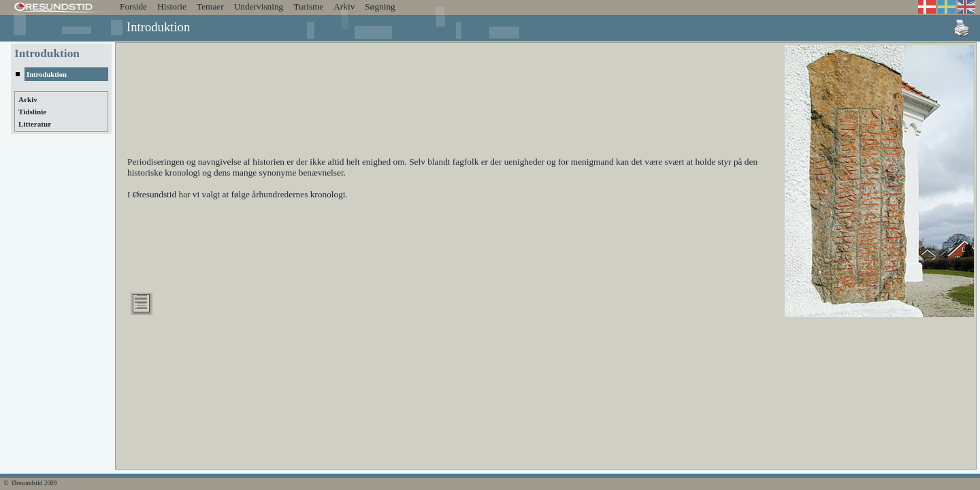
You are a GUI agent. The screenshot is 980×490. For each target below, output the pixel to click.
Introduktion (47, 75)
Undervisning (259, 6)
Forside (133, 6)
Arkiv (344, 6)
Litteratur (35, 124)
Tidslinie (32, 112)
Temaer (210, 6)
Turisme (308, 6)
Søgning (380, 6)
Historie (172, 6)
